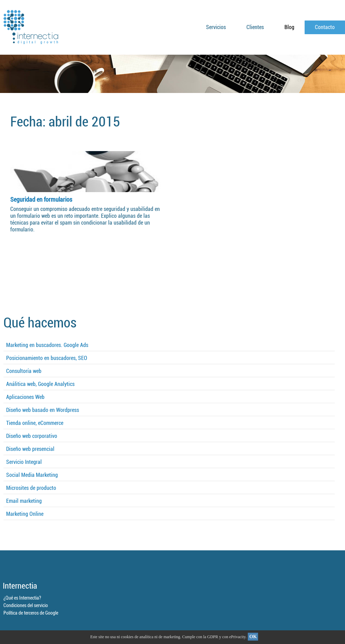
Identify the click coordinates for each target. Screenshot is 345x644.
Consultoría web (24, 371)
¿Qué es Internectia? (22, 598)
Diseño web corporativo (32, 436)
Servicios (216, 27)
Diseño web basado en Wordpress (43, 410)
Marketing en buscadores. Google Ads (47, 345)
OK (253, 637)
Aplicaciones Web (25, 397)
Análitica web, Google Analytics (40, 384)
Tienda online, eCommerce (35, 423)
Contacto (325, 27)
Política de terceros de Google (31, 613)
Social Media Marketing (32, 475)
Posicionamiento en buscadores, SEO (47, 358)
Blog (289, 27)
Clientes (255, 27)
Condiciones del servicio (26, 605)
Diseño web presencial (30, 449)
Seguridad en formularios (41, 199)
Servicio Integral (24, 462)
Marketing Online (25, 514)
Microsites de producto (31, 488)
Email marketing (24, 501)
